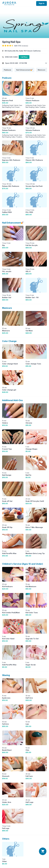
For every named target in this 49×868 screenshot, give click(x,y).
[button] (24, 63)
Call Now (24, 57)
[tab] (7, 70)
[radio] (3, 46)
